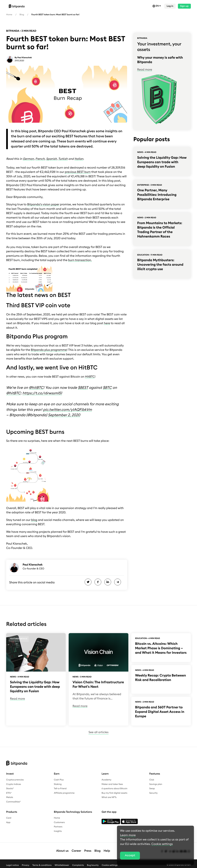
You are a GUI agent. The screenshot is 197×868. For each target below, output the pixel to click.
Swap (152, 789)
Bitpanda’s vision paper (43, 204)
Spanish (51, 159)
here (107, 323)
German (28, 159)
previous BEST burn (78, 172)
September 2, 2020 (64, 415)
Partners (58, 827)
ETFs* (9, 793)
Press (88, 851)
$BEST (83, 388)
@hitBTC (36, 388)
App (8, 822)
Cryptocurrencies (15, 780)
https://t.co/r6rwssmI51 (42, 393)
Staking (58, 784)
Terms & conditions (42, 865)
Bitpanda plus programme (49, 350)
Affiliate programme (64, 793)
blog (34, 520)
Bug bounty (93, 865)
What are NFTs (109, 797)
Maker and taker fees (112, 784)
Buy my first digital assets (114, 793)
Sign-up (184, 6)
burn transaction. (80, 260)
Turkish (63, 159)
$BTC (107, 388)
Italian (79, 159)
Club (152, 780)
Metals (10, 797)
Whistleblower (62, 865)
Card (9, 818)
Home (9, 15)
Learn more (128, 835)
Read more (145, 70)
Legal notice (12, 865)
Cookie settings (110, 865)
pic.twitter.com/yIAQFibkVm (67, 410)
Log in (170, 6)
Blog (22, 15)
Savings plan (156, 784)
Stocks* (10, 789)
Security (153, 793)
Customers (59, 822)
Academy (106, 780)
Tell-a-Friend (60, 789)
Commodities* (13, 802)
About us (62, 851)
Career (76, 851)
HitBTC (90, 377)
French (40, 159)
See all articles (98, 732)
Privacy (26, 865)
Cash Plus (59, 780)
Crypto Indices (14, 784)
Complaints (78, 865)
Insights (58, 831)
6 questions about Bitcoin (114, 789)
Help (107, 851)
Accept (130, 855)
